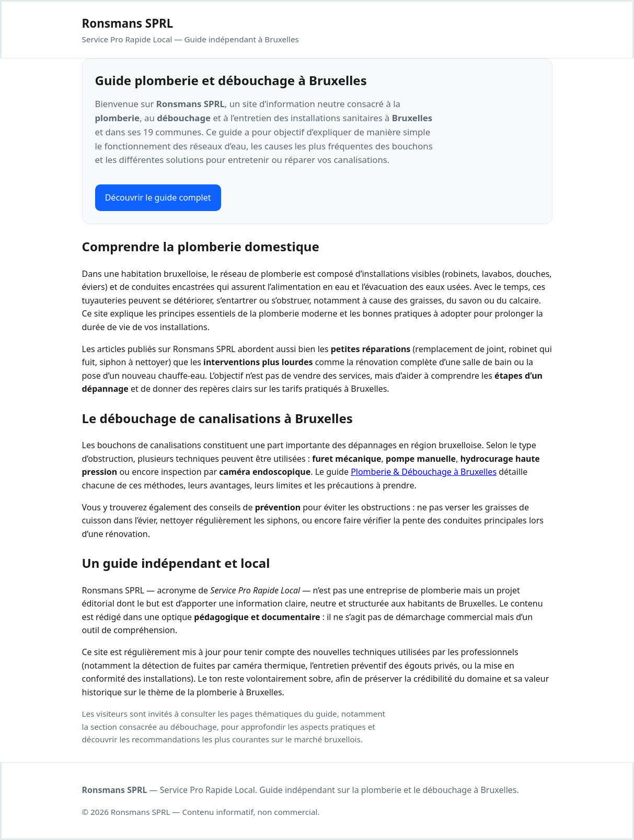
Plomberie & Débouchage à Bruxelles (424, 472)
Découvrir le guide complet (158, 197)
